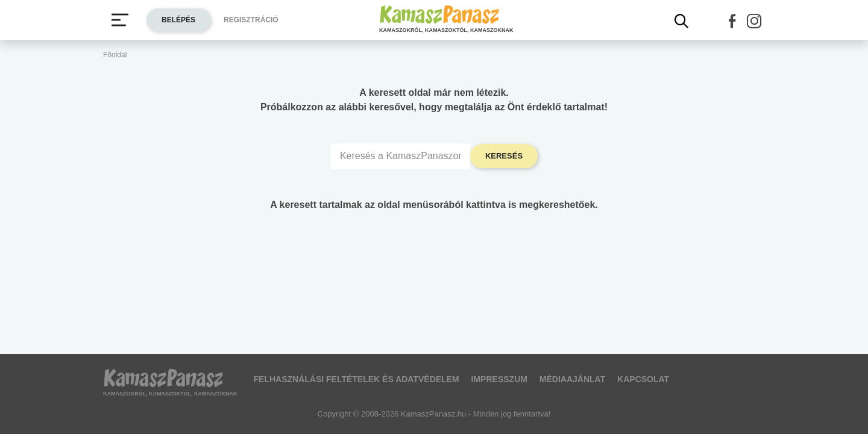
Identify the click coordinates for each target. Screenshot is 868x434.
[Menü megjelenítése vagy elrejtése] (120, 20)
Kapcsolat (643, 379)
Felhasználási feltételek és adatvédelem (356, 379)
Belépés (178, 20)
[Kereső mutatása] (682, 21)
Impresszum (499, 379)
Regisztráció (251, 20)
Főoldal (115, 55)
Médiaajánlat (572, 379)
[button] (732, 21)
